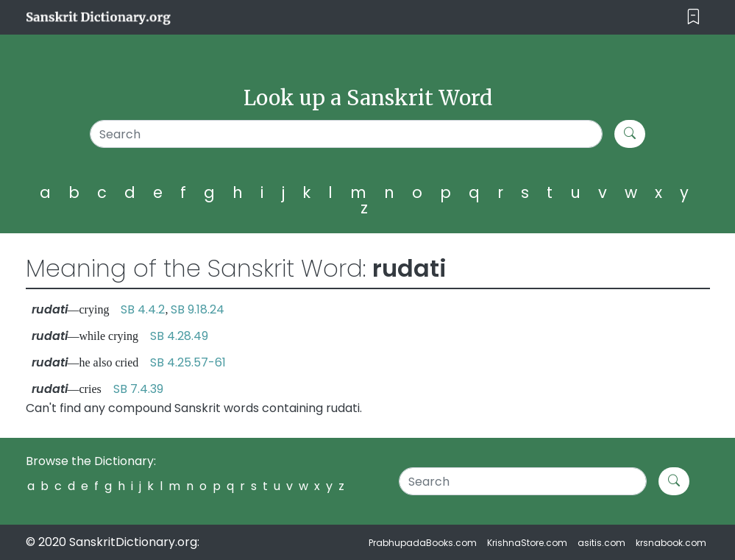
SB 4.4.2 (143, 309)
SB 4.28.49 (179, 336)
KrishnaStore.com (527, 543)
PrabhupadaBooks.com (423, 543)
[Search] (347, 134)
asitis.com (601, 543)
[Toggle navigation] (693, 17)
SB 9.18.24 (198, 309)
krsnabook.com (671, 543)
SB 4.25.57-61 (188, 362)
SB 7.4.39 (138, 389)
